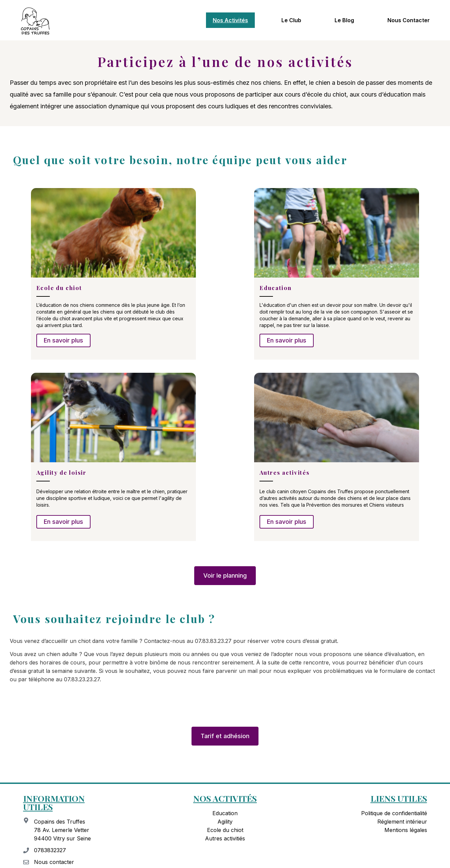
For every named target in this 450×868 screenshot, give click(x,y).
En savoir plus (63, 340)
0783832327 (50, 852)
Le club (291, 20)
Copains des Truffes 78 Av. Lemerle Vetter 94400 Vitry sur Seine (62, 832)
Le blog (344, 20)
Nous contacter (409, 20)
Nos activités (230, 20)
